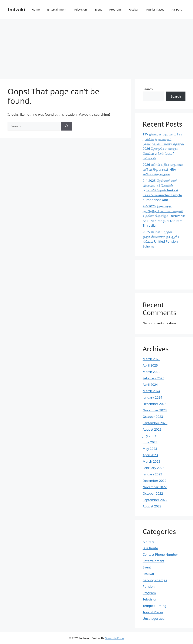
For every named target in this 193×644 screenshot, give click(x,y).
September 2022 (155, 500)
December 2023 (155, 404)
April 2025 (150, 365)
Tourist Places (155, 9)
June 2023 (150, 442)
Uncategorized (154, 618)
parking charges (155, 580)
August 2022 (152, 506)
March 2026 (152, 359)
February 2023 (154, 468)
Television (80, 9)
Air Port (177, 9)
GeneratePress (114, 638)
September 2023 (155, 423)
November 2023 (155, 410)
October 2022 (153, 493)
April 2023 (150, 455)
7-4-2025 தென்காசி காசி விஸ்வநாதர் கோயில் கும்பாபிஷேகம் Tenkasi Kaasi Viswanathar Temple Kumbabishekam (162, 190)
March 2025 (152, 372)
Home (36, 9)
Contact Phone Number (160, 554)
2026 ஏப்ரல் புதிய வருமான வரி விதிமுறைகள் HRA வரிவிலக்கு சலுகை (163, 169)
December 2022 (155, 481)
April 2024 (150, 385)
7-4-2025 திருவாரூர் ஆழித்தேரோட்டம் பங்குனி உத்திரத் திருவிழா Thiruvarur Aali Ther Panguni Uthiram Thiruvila (164, 216)
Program (115, 9)
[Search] (67, 126)
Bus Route (150, 548)
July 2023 (149, 436)
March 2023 (152, 461)
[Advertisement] (96, 47)
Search (148, 89)
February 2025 (154, 378)
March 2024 (152, 391)
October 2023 (153, 417)
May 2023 (150, 449)
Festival (134, 9)
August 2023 (152, 429)
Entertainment (57, 9)
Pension (149, 586)
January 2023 (152, 474)
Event (98, 9)
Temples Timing (155, 606)
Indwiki (16, 9)
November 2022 (155, 487)
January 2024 (152, 397)
